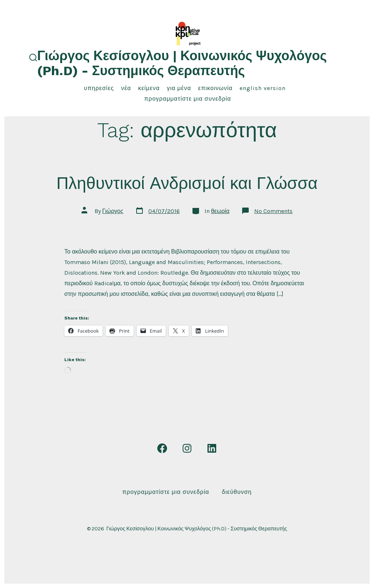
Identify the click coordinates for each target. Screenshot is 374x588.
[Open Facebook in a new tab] (162, 448)
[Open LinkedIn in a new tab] (212, 448)
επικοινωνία (215, 88)
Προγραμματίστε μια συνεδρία (188, 99)
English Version (263, 88)
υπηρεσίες (99, 88)
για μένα (179, 88)
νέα (126, 88)
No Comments (273, 211)
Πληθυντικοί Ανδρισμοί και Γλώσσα (187, 183)
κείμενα (149, 88)
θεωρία (220, 211)
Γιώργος (113, 211)
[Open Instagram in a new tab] (187, 448)
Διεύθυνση (237, 492)
